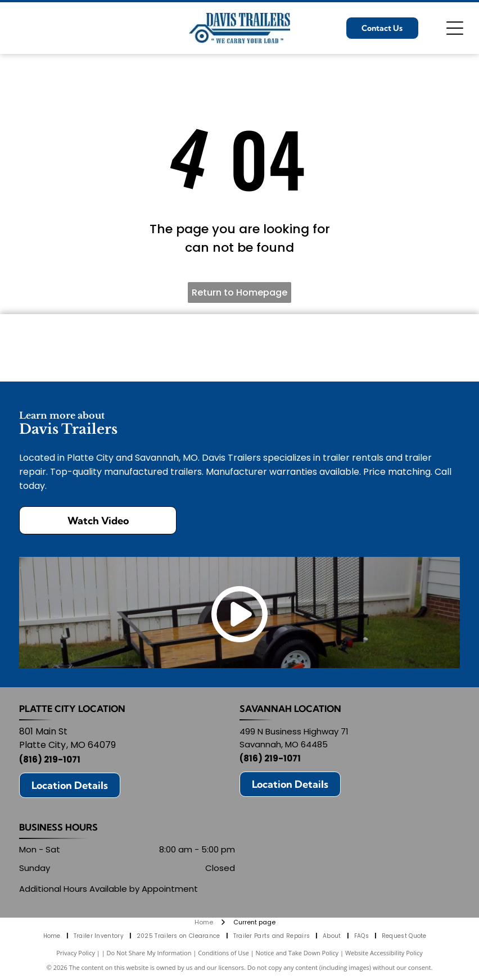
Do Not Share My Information (149, 953)
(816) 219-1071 (50, 759)
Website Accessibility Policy (384, 953)
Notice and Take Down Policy (297, 953)
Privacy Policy (76, 953)
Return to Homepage (239, 292)
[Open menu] (455, 28)
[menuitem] (53, 936)
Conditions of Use (223, 953)
